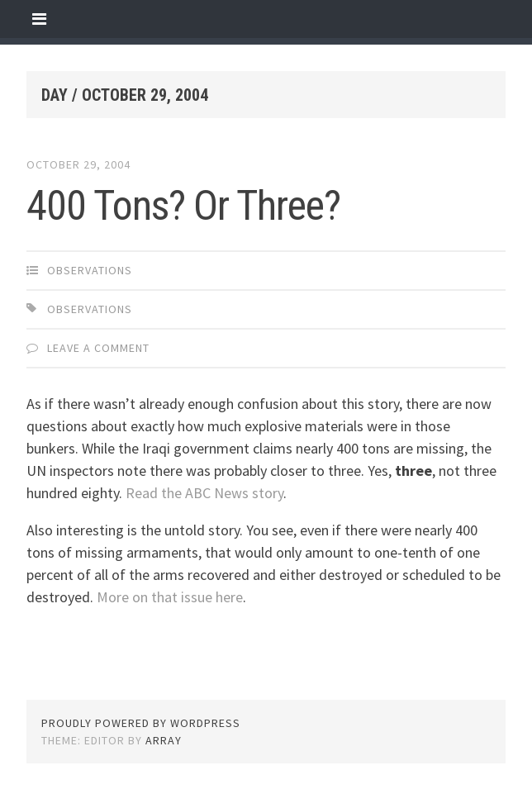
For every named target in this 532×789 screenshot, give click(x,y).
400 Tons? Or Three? (183, 206)
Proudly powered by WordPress (141, 723)
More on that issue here (170, 597)
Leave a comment (98, 348)
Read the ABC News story (204, 493)
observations (90, 270)
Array (164, 740)
